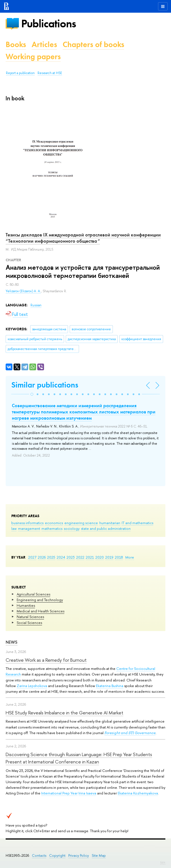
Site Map (99, 855)
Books (16, 44)
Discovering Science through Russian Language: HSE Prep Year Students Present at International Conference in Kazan (79, 758)
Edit (163, 862)
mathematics (52, 528)
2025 (51, 557)
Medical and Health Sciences (40, 611)
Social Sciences (29, 623)
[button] (32, 394)
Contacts (39, 855)
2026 (42, 557)
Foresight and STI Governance (130, 733)
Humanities (26, 605)
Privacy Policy (79, 855)
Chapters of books (93, 44)
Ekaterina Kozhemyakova (138, 793)
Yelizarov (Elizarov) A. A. (23, 291)
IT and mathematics (137, 523)
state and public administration (106, 528)
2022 (80, 557)
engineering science (81, 523)
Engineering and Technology (40, 600)
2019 (109, 557)
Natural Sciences (30, 617)
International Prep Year (59, 793)
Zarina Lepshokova (32, 686)
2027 (32, 557)
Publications (49, 24)
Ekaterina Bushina (110, 686)
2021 (90, 557)
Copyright (57, 855)
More (130, 557)
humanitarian (110, 523)
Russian (36, 305)
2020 (100, 557)
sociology (72, 528)
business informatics (27, 523)
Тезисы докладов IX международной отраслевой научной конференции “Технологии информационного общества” (83, 238)
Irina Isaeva (87, 793)
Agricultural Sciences (33, 594)
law (14, 528)
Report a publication (20, 73)
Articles (44, 44)
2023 (71, 557)
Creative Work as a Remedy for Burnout (46, 660)
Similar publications (45, 385)
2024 (61, 557)
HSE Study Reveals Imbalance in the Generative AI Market (64, 713)
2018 (119, 557)
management (29, 528)
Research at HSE (50, 73)
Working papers (33, 57)
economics (54, 523)
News (12, 642)
